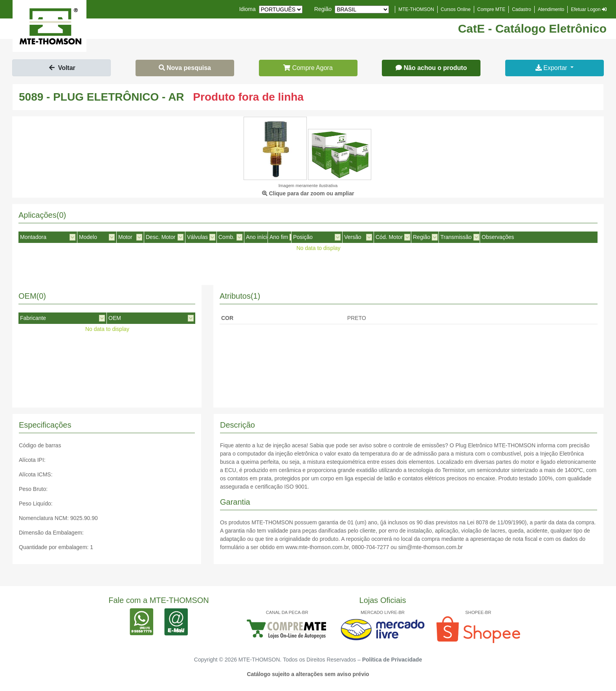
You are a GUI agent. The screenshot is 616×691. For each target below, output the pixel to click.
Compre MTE (491, 9)
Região (323, 9)
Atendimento (551, 9)
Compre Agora (308, 68)
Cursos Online (456, 9)
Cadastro (522, 9)
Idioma (247, 9)
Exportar (552, 68)
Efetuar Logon (589, 9)
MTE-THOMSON (416, 9)
